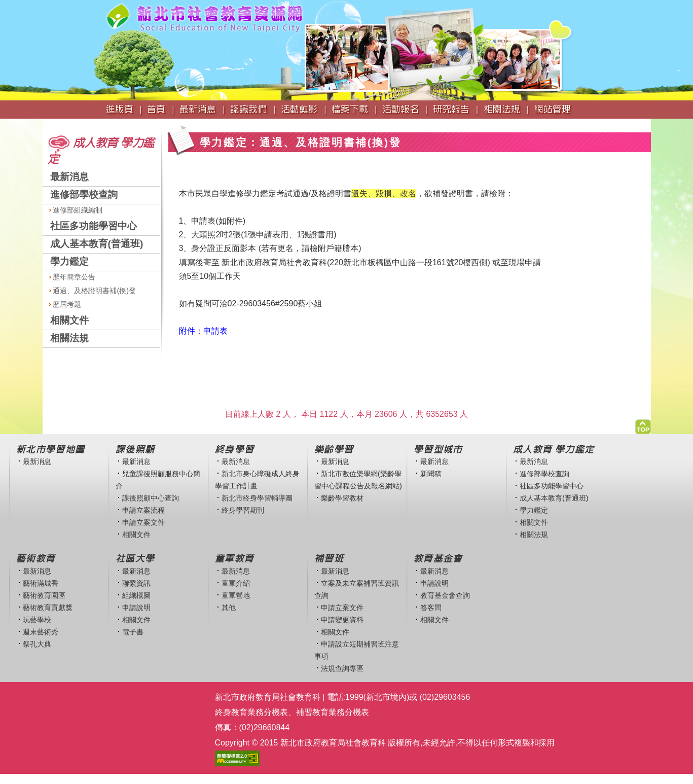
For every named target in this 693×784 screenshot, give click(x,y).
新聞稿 (431, 474)
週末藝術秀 (41, 632)
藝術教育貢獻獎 (48, 608)
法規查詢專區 (342, 668)
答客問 (431, 608)
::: (46, 123)
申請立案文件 (143, 522)
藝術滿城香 (41, 583)
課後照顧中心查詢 (151, 498)
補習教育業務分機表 (333, 712)
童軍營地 (236, 595)
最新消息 (69, 177)
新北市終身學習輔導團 (257, 498)
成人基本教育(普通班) (97, 244)
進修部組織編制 (76, 210)
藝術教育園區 (44, 595)
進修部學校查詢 (84, 194)
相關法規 (69, 338)
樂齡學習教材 (342, 498)
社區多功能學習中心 (94, 226)
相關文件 (69, 320)
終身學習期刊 (243, 510)
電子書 (133, 632)
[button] (643, 424)
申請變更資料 (342, 620)
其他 (229, 608)
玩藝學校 (37, 620)
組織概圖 (136, 595)
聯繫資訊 (136, 583)
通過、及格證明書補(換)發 (93, 291)
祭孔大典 (37, 644)
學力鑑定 (69, 261)
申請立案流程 (143, 510)
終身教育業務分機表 (251, 712)
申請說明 (136, 608)
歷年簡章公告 (72, 277)
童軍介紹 (236, 583)
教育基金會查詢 (445, 595)
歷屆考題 (65, 304)
